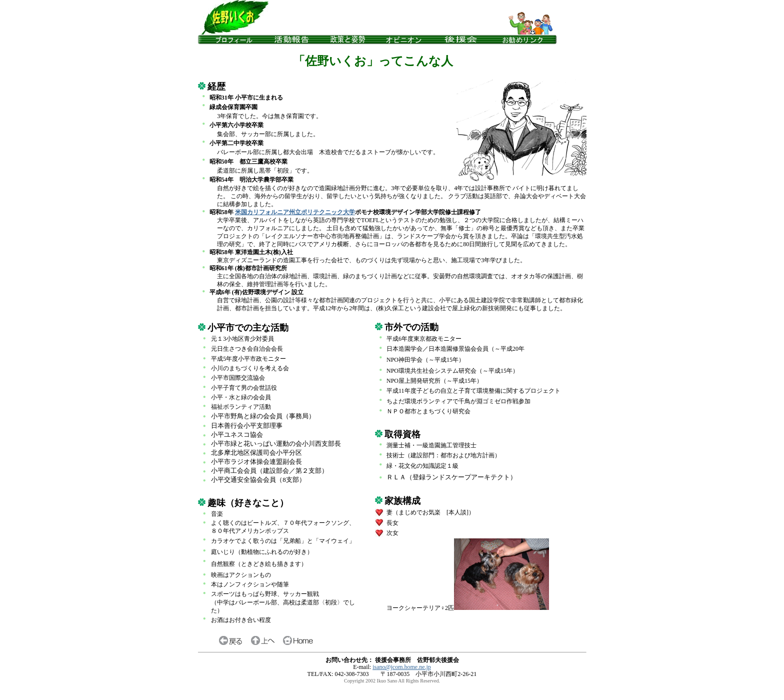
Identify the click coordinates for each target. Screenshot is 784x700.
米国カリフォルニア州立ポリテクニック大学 (295, 212)
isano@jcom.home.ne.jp (402, 667)
